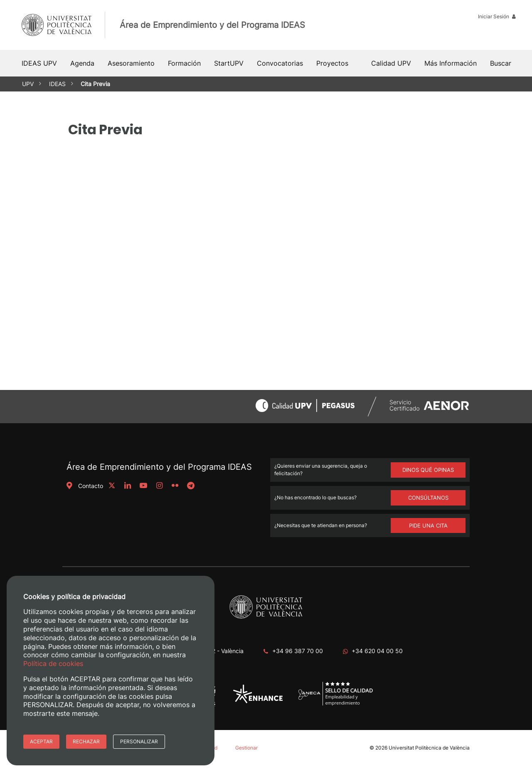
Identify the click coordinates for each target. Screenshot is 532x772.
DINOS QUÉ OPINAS (428, 470)
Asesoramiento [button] (131, 63)
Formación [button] (184, 63)
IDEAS (57, 84)
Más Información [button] (451, 63)
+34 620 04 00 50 (377, 651)
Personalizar (139, 741)
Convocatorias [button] (280, 63)
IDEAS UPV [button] (39, 63)
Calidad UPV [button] (391, 63)
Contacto (84, 486)
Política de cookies (53, 663)
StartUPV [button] (229, 63)
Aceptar (41, 741)
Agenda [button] (82, 63)
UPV (28, 84)
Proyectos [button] (332, 63)
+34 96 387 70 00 (298, 651)
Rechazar (86, 741)
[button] (501, 63)
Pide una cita (428, 525)
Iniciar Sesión (497, 16)
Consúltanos (428, 498)
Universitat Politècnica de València (429, 748)
